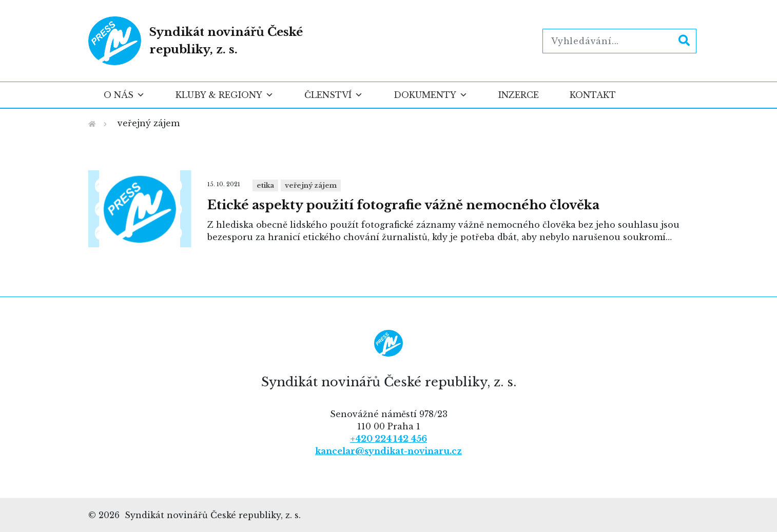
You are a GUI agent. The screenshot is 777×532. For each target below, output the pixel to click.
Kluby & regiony (225, 95)
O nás (124, 95)
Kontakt (593, 95)
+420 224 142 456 (388, 439)
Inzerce (519, 95)
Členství (334, 95)
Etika (265, 185)
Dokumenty (431, 95)
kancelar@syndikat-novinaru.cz (388, 451)
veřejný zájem (311, 185)
